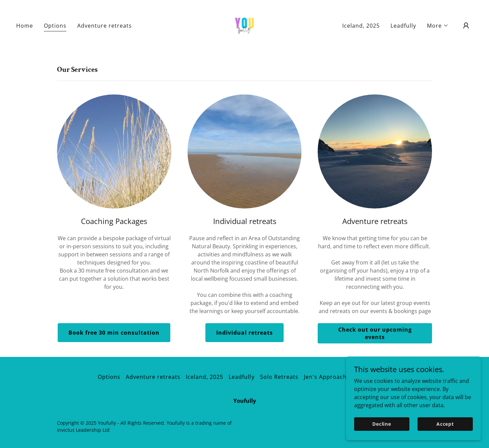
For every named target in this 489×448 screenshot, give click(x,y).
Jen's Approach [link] (325, 377)
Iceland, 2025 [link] (361, 26)
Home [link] (25, 26)
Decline (382, 424)
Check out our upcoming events (375, 333)
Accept (445, 424)
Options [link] (55, 26)
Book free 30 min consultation (114, 333)
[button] (438, 26)
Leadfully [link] (403, 26)
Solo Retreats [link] (279, 377)
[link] (244, 25)
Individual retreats (244, 333)
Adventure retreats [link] (105, 26)
